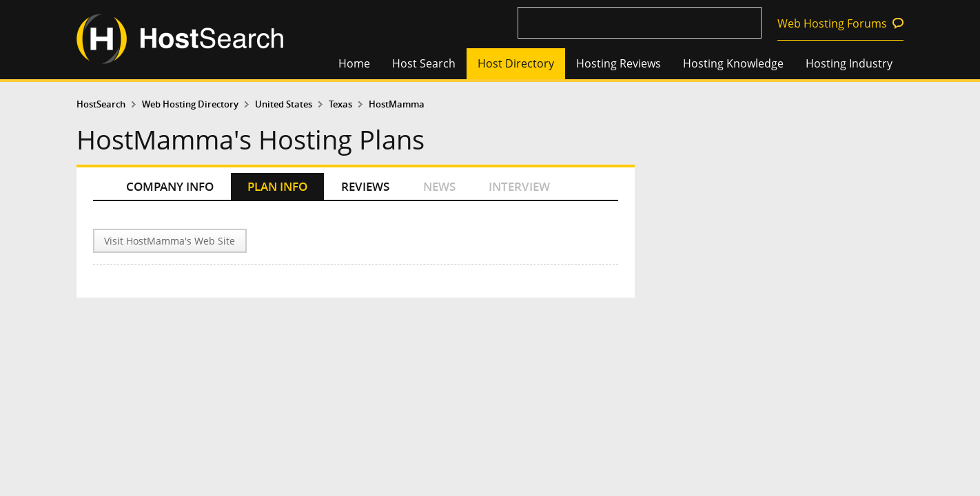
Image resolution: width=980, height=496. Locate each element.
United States (284, 104)
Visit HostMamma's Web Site (170, 241)
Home (354, 63)
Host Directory (516, 63)
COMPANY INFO (170, 186)
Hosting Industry (849, 63)
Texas (340, 104)
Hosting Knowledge (733, 63)
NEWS (439, 186)
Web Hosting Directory (190, 104)
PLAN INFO (277, 186)
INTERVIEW (519, 186)
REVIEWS (365, 186)
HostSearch (101, 104)
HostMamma (397, 104)
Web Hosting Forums (832, 23)
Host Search (424, 63)
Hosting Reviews (619, 63)
